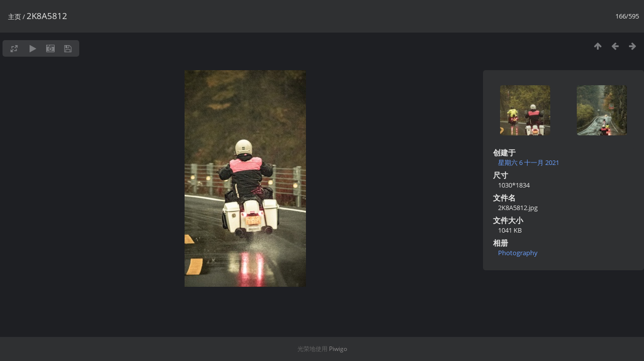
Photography (518, 253)
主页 (15, 17)
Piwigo (338, 349)
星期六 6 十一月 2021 (529, 162)
